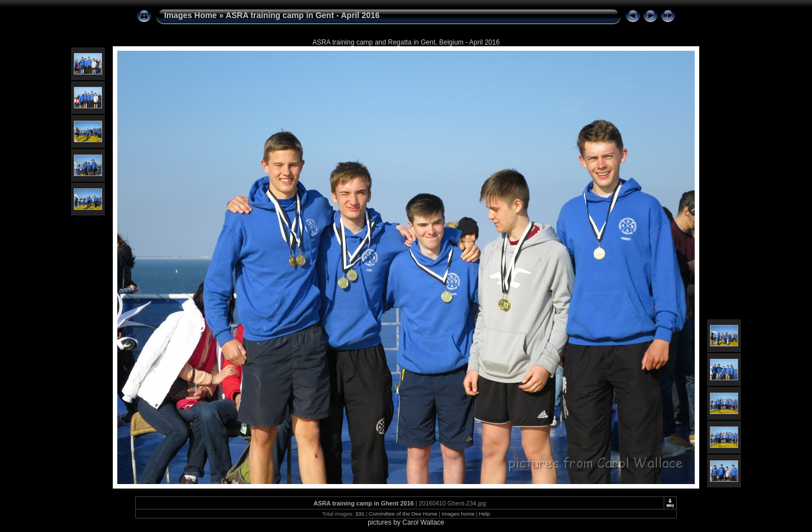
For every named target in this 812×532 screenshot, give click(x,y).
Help (484, 514)
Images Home (191, 15)
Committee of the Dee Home (403, 514)
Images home (458, 514)
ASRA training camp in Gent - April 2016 (303, 15)
